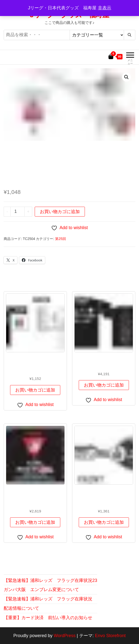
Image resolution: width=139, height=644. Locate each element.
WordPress (65, 636)
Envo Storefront (110, 636)
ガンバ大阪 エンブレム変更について (41, 590)
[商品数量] (17, 212)
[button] (126, 77)
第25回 (61, 239)
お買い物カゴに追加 (60, 212)
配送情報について (21, 608)
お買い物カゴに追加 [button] (35, 390)
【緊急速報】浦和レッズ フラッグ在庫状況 (48, 599)
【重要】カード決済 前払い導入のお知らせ (48, 618)
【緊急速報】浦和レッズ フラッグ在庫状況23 (50, 580)
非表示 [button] (105, 8)
